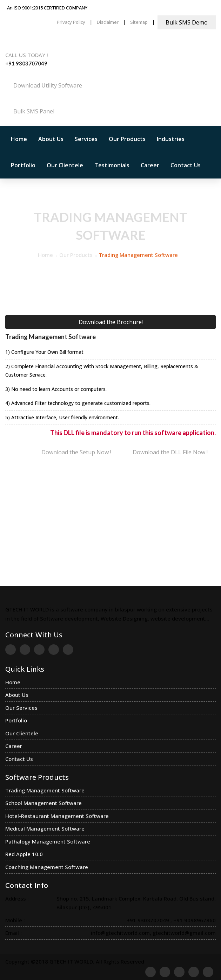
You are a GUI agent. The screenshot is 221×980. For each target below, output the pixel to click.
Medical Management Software (45, 828)
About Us (51, 139)
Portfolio (23, 165)
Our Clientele (65, 165)
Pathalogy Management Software (48, 841)
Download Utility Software (48, 85)
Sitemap (139, 22)
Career (150, 165)
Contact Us (186, 165)
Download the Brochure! (111, 322)
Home (19, 139)
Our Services (21, 708)
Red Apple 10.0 (24, 854)
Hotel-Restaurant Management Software (57, 816)
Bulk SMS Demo (187, 22)
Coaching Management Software (47, 867)
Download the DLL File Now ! (170, 452)
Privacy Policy (71, 22)
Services (86, 139)
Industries (171, 139)
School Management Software (43, 803)
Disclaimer (108, 22)
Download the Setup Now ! (76, 452)
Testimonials (112, 165)
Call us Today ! (27, 55)
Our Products (127, 139)
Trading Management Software (45, 790)
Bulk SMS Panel (34, 111)
